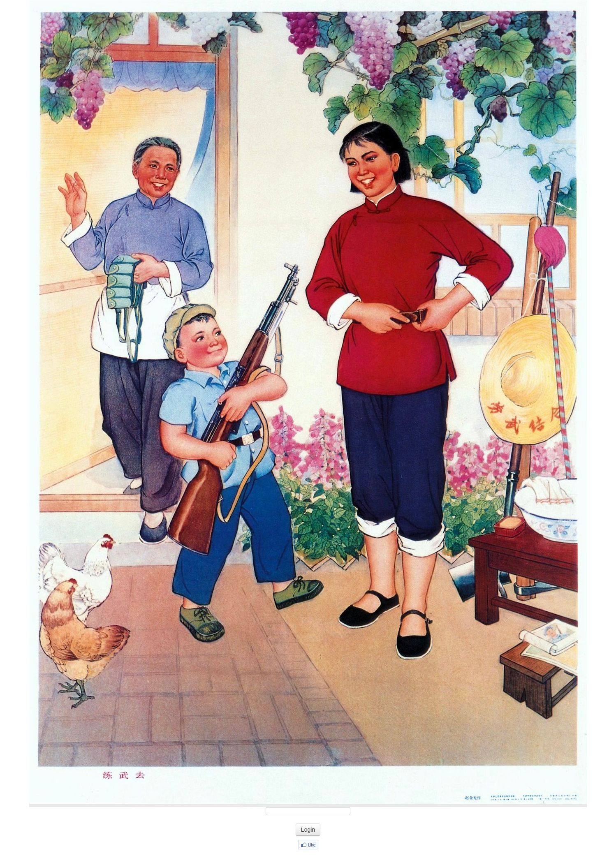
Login (308, 830)
